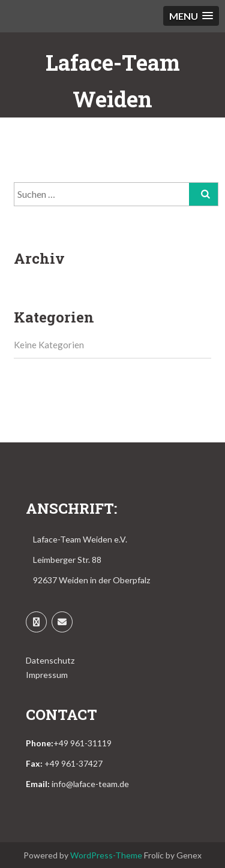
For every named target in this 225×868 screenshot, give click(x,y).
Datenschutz (50, 660)
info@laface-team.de (90, 784)
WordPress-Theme (106, 855)
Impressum (47, 675)
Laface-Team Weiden (113, 81)
